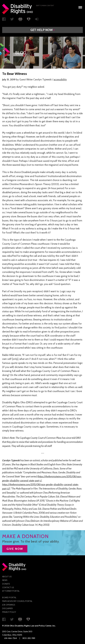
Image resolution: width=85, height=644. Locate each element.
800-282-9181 (29, 638)
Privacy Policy (9, 612)
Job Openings (9, 605)
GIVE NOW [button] (15, 549)
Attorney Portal (11, 591)
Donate (6, 584)
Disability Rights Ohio (18, 9)
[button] (42, 30)
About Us (7, 577)
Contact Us (8, 587)
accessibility (60, 80)
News (5, 580)
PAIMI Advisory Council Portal (17, 601)
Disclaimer (7, 608)
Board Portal (9, 597)
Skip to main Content (45, 6)
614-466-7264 (11, 638)
